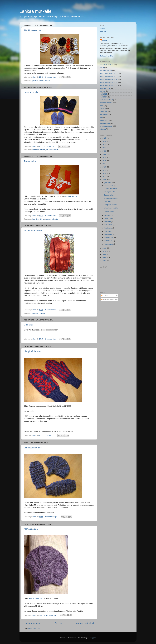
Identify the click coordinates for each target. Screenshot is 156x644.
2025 (105, 138)
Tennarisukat (30, 161)
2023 (105, 145)
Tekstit (105, 296)
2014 (105, 173)
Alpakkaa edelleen (33, 231)
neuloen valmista (52, 150)
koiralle (103, 91)
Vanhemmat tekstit (85, 623)
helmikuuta (109, 241)
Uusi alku (28, 325)
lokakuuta (108, 215)
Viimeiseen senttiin (33, 448)
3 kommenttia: (51, 77)
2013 (105, 177)
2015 (105, 170)
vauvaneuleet (105, 123)
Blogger (93, 638)
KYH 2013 (104, 32)
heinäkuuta (109, 225)
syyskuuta (108, 218)
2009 (105, 254)
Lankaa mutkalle (35, 11)
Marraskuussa (31, 529)
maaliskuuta (109, 238)
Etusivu (59, 623)
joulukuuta (108, 183)
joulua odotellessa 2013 (109, 76)
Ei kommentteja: (51, 517)
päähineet (104, 111)
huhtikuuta (108, 234)
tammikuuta (109, 244)
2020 (105, 154)
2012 (105, 180)
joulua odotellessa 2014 (109, 79)
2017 (105, 164)
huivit (102, 68)
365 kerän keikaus (107, 65)
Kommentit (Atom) (35, 628)
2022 (105, 148)
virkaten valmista (45, 81)
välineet (103, 129)
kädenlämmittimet (39, 150)
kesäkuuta (108, 228)
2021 (105, 151)
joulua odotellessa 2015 (109, 82)
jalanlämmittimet (38, 219)
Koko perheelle (31, 92)
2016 (105, 167)
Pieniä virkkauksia (33, 30)
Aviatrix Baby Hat (36, 598)
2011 (105, 248)
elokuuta (108, 222)
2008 (105, 258)
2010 (105, 251)
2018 (105, 161)
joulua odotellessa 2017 (109, 85)
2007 (105, 261)
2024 (105, 141)
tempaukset (104, 120)
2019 (105, 157)
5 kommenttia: (51, 216)
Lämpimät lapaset (33, 351)
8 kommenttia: (51, 310)
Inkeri (105, 40)
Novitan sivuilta (71, 196)
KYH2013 (103, 94)
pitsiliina (35, 81)
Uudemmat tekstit (33, 623)
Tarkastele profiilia (107, 56)
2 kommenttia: (51, 339)
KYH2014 (103, 97)
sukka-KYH (104, 114)
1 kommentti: (49, 435)
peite (102, 106)
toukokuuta (109, 231)
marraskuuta (109, 186)
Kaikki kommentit (109, 300)
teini (101, 117)
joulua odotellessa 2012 (109, 74)
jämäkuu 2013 (105, 88)
